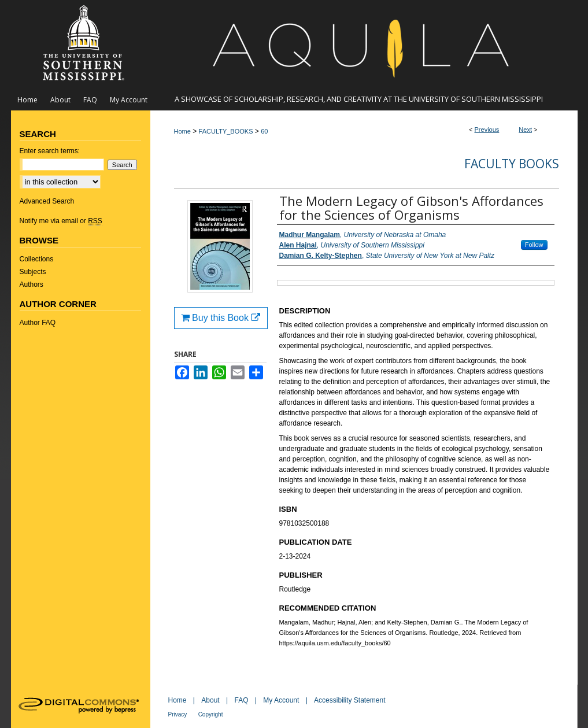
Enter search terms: (50, 151)
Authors (32, 284)
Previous (487, 130)
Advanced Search (47, 201)
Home (182, 131)
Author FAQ (38, 323)
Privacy (178, 714)
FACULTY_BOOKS (226, 131)
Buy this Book (221, 318)
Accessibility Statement (350, 700)
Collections (37, 259)
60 (264, 131)
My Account (281, 700)
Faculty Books (512, 164)
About (210, 700)
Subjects (33, 272)
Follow (534, 245)
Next (525, 130)
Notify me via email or (61, 221)
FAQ (241, 700)
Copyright (211, 714)
